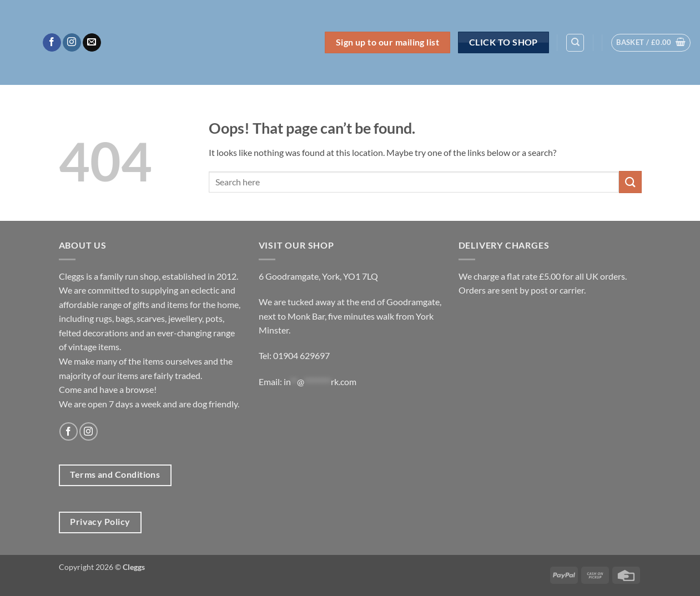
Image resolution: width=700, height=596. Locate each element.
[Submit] (630, 182)
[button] (651, 43)
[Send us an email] (92, 43)
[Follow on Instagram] (72, 43)
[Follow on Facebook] (52, 43)
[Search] (575, 43)
